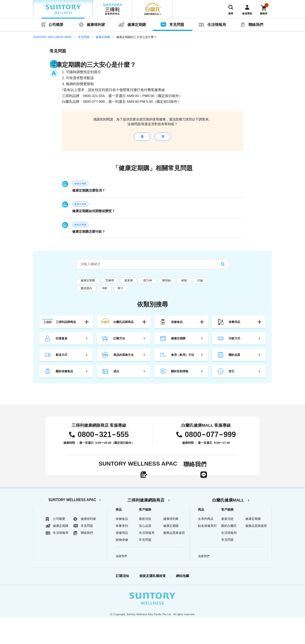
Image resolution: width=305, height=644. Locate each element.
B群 (105, 291)
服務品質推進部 (174, 559)
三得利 (113, 9)
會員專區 (247, 14)
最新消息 (145, 545)
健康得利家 (96, 25)
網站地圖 (183, 602)
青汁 (120, 291)
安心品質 (145, 552)
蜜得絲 (166, 283)
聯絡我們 (256, 25)
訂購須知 (122, 602)
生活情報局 (217, 25)
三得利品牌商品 (66, 325)
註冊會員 (62, 341)
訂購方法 (119, 341)
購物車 (264, 14)
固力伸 (148, 283)
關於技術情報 (180, 374)
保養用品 (234, 325)
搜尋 (231, 14)
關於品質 (234, 358)
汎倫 (200, 283)
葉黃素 (129, 283)
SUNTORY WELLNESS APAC (63, 9)
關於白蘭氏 (229, 552)
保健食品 (177, 325)
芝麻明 (110, 283)
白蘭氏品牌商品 (123, 325)
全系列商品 (206, 545)
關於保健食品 (64, 374)
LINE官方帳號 (202, 485)
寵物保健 (122, 566)
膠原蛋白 (86, 291)
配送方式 (62, 358)
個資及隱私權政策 (152, 602)
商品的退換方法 (123, 358)
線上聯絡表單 (116, 485)
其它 (232, 374)
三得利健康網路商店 (146, 526)
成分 (116, 374)
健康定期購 (137, 25)
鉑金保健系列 (207, 552)
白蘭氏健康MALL (228, 526)
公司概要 (56, 25)
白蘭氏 (153, 9)
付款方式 (234, 341)
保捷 (184, 283)
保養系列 (122, 552)
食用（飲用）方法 (183, 358)
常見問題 (177, 25)
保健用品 (122, 559)
